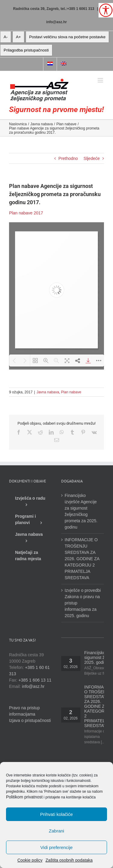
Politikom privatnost (24, 797)
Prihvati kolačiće (56, 814)
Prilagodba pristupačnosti (26, 50)
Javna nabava (48, 392)
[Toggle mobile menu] (101, 80)
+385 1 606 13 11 (35, 680)
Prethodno (68, 158)
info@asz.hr (56, 22)
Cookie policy (30, 860)
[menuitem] (50, 64)
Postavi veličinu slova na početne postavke (67, 37)
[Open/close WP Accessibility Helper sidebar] (106, 10)
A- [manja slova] (6, 37)
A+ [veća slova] (19, 37)
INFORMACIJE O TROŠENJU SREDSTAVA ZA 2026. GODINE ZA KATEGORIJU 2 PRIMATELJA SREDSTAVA (82, 559)
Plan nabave (71, 392)
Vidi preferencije (56, 847)
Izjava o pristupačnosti (30, 720)
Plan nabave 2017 (26, 213)
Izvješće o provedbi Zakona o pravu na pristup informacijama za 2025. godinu (83, 603)
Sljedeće (92, 158)
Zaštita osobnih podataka (69, 860)
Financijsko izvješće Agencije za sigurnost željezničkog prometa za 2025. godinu (81, 511)
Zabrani (56, 831)
